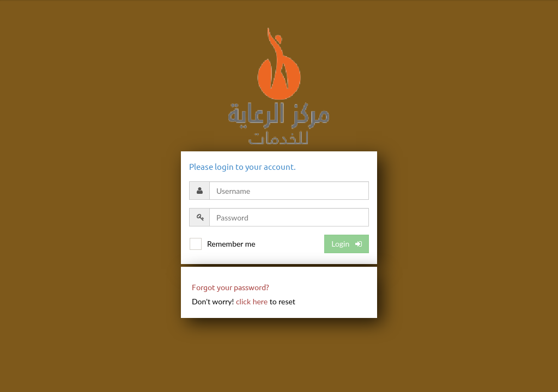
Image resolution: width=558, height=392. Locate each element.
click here (252, 301)
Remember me (231, 244)
